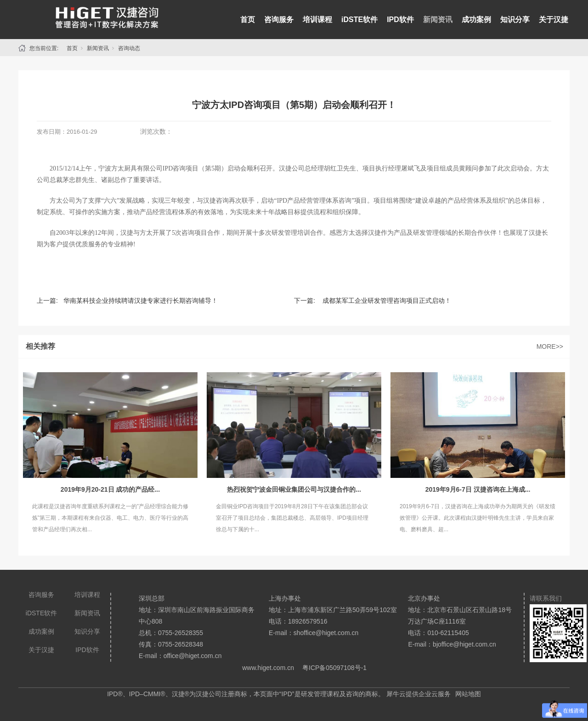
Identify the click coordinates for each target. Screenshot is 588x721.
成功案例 (476, 20)
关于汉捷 (554, 20)
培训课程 (317, 20)
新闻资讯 (438, 20)
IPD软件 (400, 20)
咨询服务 (279, 20)
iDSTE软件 (359, 20)
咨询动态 (129, 48)
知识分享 (515, 20)
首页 (248, 20)
